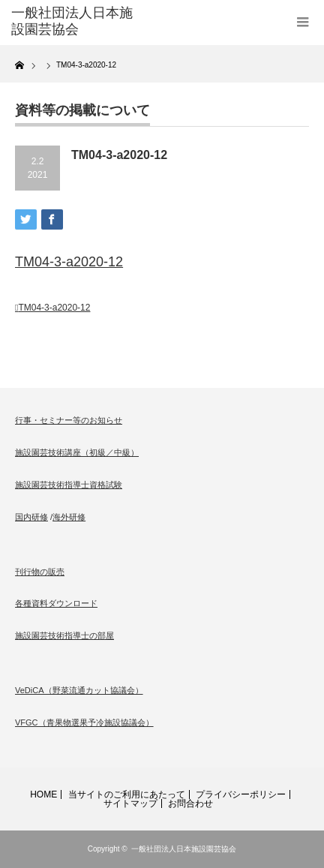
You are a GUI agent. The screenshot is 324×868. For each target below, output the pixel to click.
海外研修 (69, 517)
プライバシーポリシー (241, 794)
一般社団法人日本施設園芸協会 (184, 849)
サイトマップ (130, 803)
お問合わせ (190, 803)
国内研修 (31, 517)
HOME (43, 794)
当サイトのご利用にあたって (127, 794)
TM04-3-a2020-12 (69, 262)
